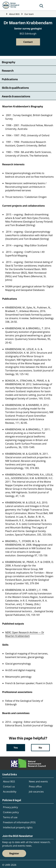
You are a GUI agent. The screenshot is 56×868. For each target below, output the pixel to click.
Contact (28, 42)
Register (14, 853)
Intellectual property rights (18, 827)
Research (8, 71)
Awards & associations (16, 96)
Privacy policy (10, 807)
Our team (29, 14)
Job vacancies (36, 792)
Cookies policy (11, 812)
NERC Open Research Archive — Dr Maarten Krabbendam (25, 634)
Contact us (9, 787)
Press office (35, 787)
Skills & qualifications (15, 88)
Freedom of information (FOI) (19, 822)
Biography (9, 62)
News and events (38, 781)
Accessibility (10, 792)
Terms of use (10, 817)
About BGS (14, 14)
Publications (10, 79)
